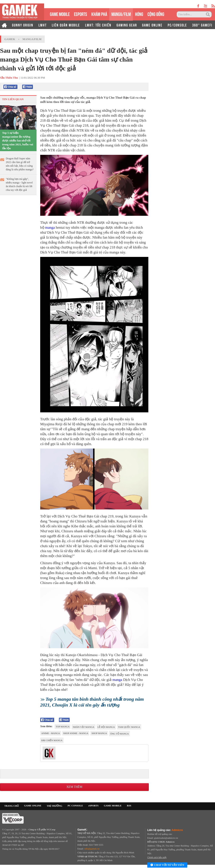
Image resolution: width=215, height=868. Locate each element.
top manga (63, 727)
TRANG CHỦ (12, 806)
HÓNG (139, 14)
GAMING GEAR (127, 25)
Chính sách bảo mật (157, 857)
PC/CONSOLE (177, 25)
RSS (129, 806)
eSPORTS (81, 14)
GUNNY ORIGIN (23, 25)
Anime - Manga (51, 733)
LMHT (43, 25)
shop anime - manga (76, 733)
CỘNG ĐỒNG (156, 14)
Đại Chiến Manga (52, 740)
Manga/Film (32, 39)
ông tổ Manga (119, 734)
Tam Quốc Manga (129, 727)
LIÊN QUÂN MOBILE (66, 25)
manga (50, 227)
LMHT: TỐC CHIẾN (98, 25)
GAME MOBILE (60, 14)
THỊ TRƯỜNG (54, 806)
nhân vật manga (83, 727)
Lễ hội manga (106, 727)
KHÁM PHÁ (99, 14)
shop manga (99, 733)
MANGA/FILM (121, 14)
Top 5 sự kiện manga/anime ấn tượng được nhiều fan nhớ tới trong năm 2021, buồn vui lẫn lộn (18, 141)
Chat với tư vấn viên (167, 865)
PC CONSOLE (75, 806)
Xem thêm (74, 787)
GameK (10, 39)
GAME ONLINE (152, 25)
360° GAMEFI (202, 25)
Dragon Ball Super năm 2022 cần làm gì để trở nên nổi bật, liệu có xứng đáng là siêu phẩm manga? (20, 164)
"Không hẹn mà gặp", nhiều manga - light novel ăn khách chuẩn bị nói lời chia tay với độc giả (19, 184)
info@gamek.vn (92, 849)
